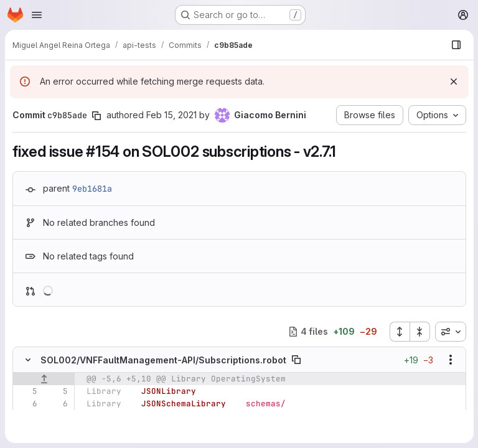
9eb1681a (92, 189)
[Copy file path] (296, 360)
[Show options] (450, 360)
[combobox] (450, 332)
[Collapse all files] (419, 332)
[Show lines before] (44, 379)
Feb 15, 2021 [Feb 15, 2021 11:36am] (171, 115)
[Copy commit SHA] (96, 116)
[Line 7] (27, 416)
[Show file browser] (456, 45)
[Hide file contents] (28, 360)
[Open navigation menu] (37, 15)
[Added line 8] (57, 429)
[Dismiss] (453, 82)
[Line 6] (27, 404)
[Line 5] (27, 391)
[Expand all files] (399, 332)
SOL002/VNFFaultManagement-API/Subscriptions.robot (163, 360)
